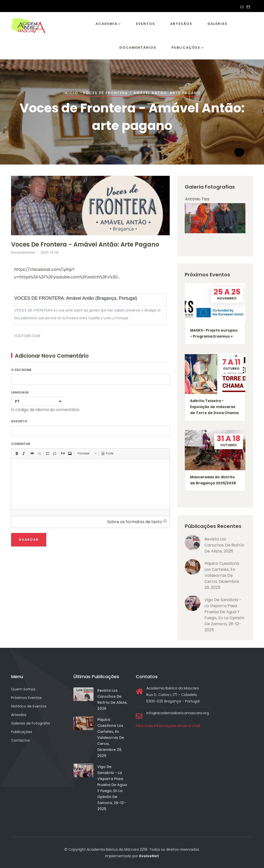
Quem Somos (23, 689)
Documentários (138, 48)
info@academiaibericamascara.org (178, 713)
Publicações (188, 48)
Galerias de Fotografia (30, 723)
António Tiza (197, 199)
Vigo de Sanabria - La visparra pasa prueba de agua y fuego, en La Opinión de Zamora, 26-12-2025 (224, 615)
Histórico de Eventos (29, 706)
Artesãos (181, 24)
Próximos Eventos (26, 698)
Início (71, 93)
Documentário (23, 252)
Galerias (217, 24)
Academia (108, 24)
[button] (17, 453)
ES (242, 7)
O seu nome (21, 370)
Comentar (21, 444)
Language (20, 392)
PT (248, 7)
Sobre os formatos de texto (135, 522)
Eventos (146, 24)
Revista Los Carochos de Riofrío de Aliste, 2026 (224, 545)
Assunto (19, 421)
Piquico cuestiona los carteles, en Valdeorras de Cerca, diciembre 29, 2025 (222, 575)
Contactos (20, 740)
